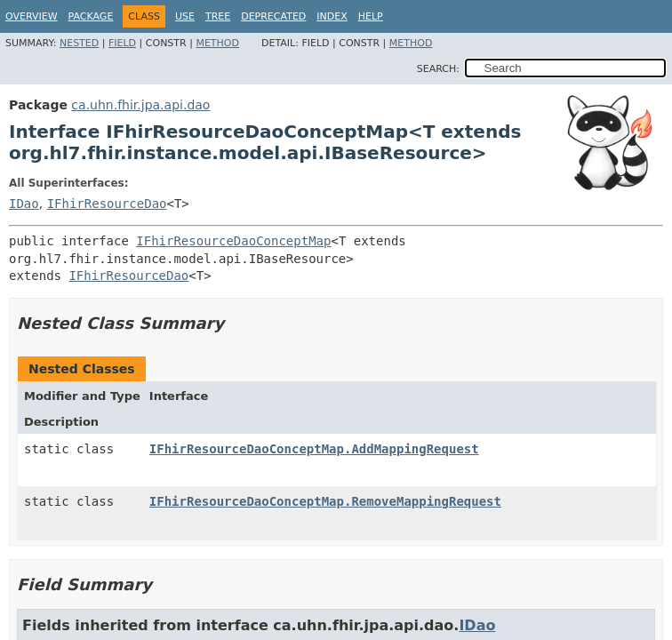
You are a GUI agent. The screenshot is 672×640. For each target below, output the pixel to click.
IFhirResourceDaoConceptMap (233, 241)
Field (122, 43)
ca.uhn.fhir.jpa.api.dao (140, 105)
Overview (32, 16)
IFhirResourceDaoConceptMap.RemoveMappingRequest (325, 501)
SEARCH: (438, 69)
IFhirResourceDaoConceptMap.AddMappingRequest (314, 449)
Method (217, 43)
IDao (24, 204)
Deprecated (273, 16)
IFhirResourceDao (107, 204)
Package (91, 16)
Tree (218, 16)
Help (371, 16)
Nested (79, 43)
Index (332, 16)
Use (185, 16)
